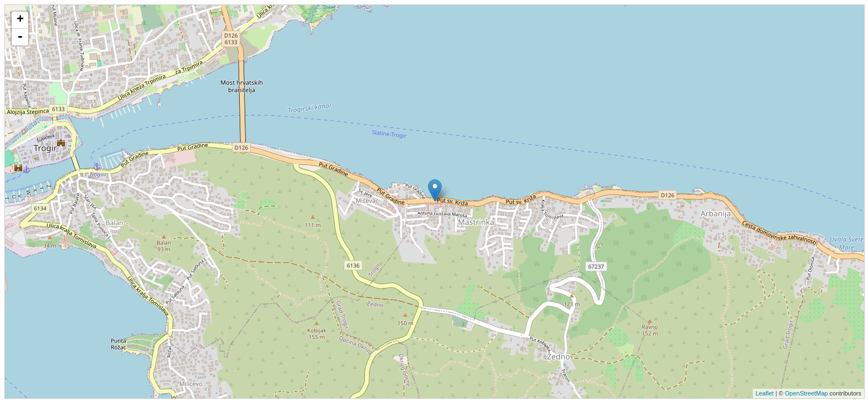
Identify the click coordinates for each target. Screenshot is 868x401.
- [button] (20, 37)
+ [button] (20, 20)
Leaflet (765, 393)
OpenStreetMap (807, 393)
